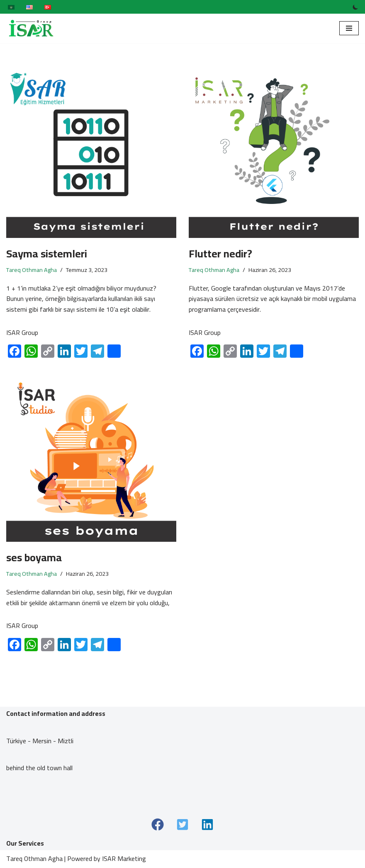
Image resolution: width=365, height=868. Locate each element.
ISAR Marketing (124, 859)
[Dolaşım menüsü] (349, 28)
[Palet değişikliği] (355, 7)
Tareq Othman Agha (32, 270)
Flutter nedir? (220, 253)
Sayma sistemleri (47, 253)
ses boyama (34, 557)
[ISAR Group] (31, 28)
